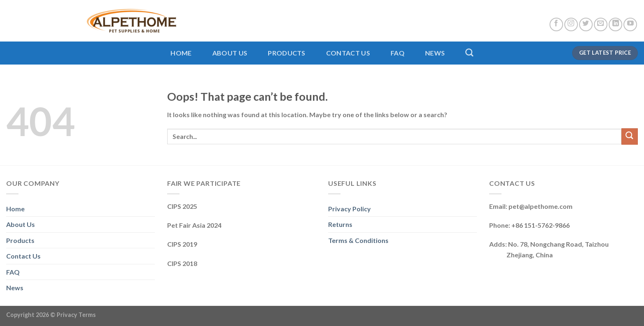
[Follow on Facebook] (556, 24)
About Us (230, 53)
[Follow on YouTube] (630, 24)
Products (287, 53)
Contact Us (348, 53)
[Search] (469, 52)
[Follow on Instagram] (571, 24)
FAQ (398, 53)
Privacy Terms (76, 315)
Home (181, 53)
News (435, 53)
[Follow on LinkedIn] (615, 24)
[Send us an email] (601, 24)
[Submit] (630, 136)
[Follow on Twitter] (586, 24)
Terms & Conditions (358, 240)
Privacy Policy (350, 209)
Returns (340, 224)
